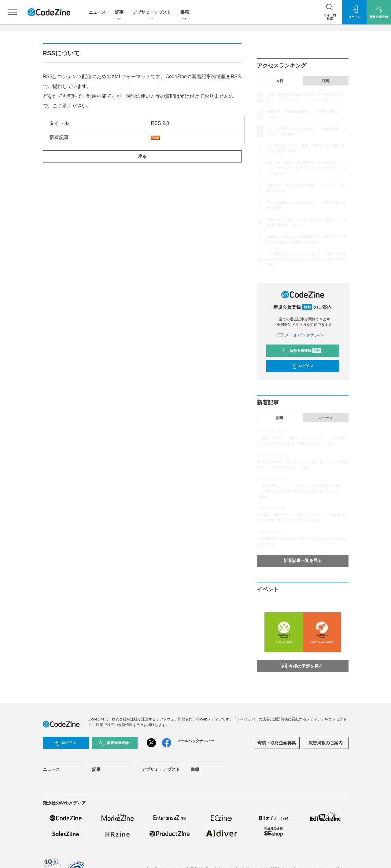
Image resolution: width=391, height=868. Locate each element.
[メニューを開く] (12, 12)
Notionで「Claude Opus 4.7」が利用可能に (302, 111)
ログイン (302, 366)
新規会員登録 (301, 351)
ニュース (97, 12)
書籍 (185, 13)
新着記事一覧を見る (303, 560)
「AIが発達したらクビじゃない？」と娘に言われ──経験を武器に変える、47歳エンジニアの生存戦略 (307, 259)
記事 (119, 13)
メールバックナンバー (303, 335)
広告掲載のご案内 (326, 743)
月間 (325, 81)
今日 (280, 81)
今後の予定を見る (302, 666)
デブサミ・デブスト (152, 13)
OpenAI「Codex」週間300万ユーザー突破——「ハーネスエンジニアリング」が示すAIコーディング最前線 (307, 168)
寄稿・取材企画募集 (277, 743)
